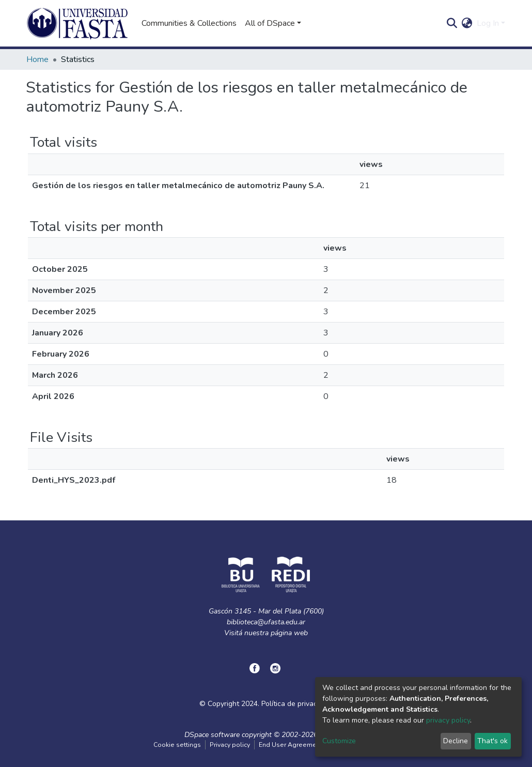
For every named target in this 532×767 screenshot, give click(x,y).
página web (289, 633)
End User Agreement (291, 745)
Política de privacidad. (297, 704)
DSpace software (212, 735)
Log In (488, 23)
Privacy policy (230, 745)
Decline (456, 741)
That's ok (492, 741)
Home (37, 59)
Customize (339, 741)
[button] (467, 23)
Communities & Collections (189, 23)
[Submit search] (452, 23)
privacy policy (448, 720)
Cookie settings (177, 745)
